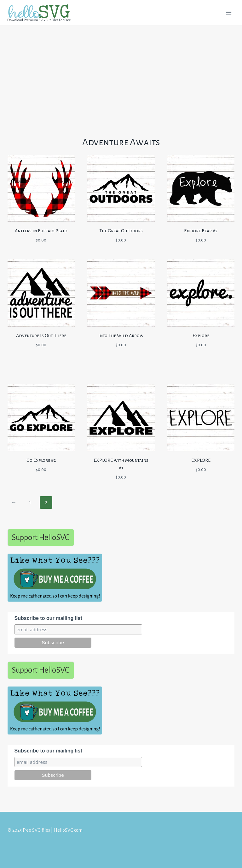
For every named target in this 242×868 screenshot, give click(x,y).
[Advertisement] (121, 72)
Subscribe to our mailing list (48, 618)
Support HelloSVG (41, 537)
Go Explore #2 (41, 460)
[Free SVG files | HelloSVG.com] (42, 13)
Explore (201, 336)
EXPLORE (201, 460)
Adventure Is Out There (41, 336)
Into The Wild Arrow (121, 336)
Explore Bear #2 (201, 231)
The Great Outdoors (121, 231)
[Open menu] (229, 12)
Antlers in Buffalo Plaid (41, 231)
